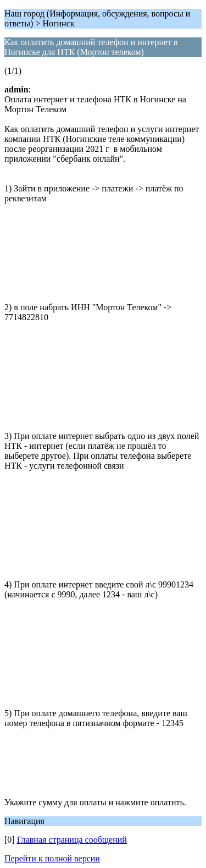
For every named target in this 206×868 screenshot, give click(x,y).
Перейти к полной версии (52, 858)
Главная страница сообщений (72, 840)
